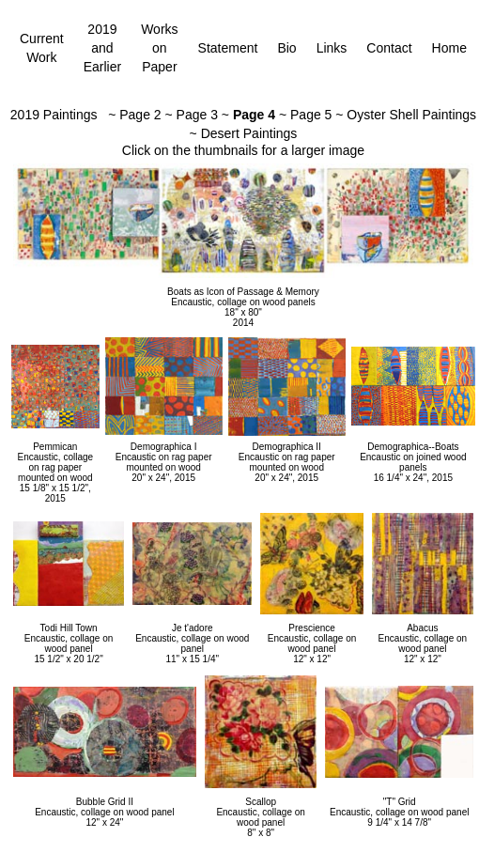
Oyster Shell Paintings (411, 115)
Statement (228, 48)
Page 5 (311, 115)
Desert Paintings (249, 133)
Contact (389, 48)
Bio (286, 48)
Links (332, 48)
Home (449, 48)
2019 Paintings (54, 115)
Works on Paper (159, 48)
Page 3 (197, 115)
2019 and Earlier (102, 48)
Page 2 (140, 115)
